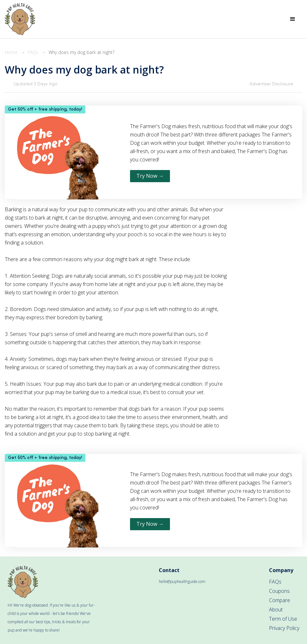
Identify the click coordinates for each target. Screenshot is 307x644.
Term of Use (283, 619)
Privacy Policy (284, 628)
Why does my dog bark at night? (81, 52)
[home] (20, 19)
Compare (280, 600)
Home (11, 52)
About (276, 609)
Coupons (279, 591)
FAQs (33, 52)
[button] (293, 19)
